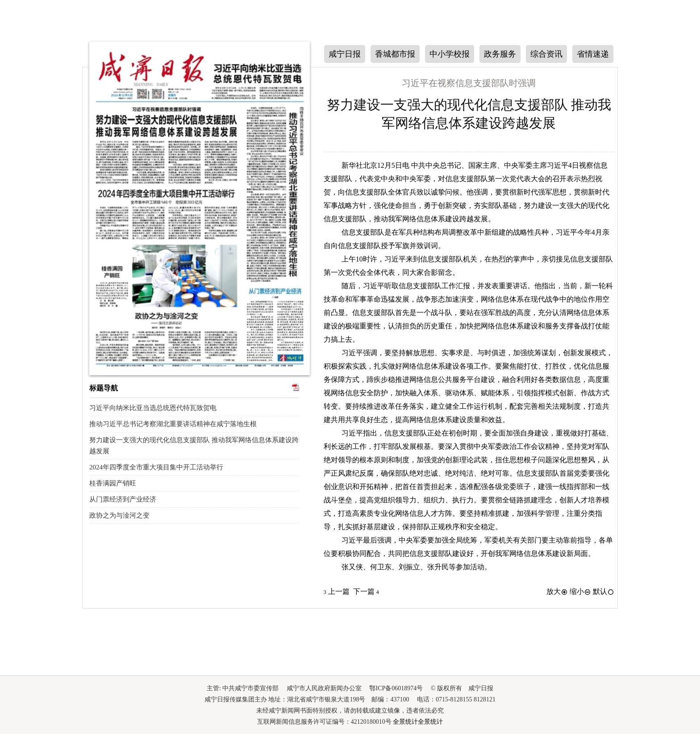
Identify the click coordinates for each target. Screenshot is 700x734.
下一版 (628, 92)
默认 (604, 591)
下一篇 (366, 591)
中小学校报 (450, 54)
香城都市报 (395, 54)
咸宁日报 (345, 54)
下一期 (72, 201)
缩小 (580, 591)
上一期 (72, 145)
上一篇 (337, 591)
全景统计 (405, 722)
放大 (557, 591)
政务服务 (500, 54)
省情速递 (593, 54)
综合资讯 (546, 54)
